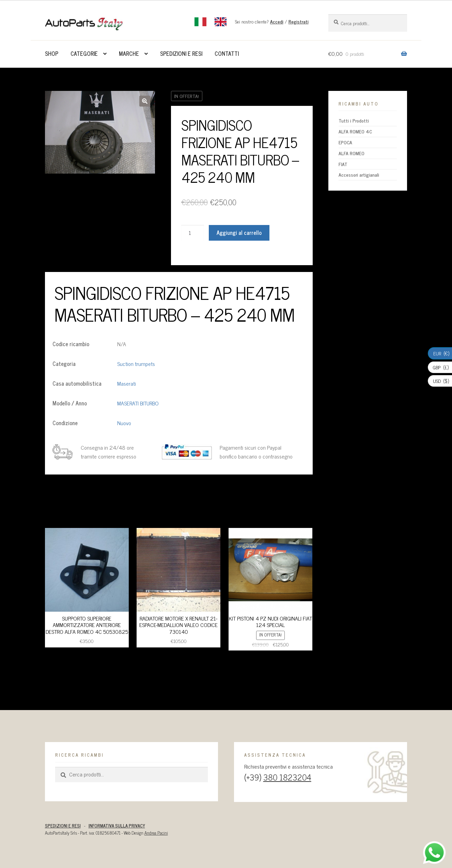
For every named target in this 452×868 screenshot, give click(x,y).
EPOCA (345, 142)
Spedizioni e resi (181, 53)
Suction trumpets (136, 364)
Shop (52, 53)
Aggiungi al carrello (239, 232)
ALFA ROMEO (352, 153)
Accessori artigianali (359, 174)
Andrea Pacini (156, 833)
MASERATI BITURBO (138, 403)
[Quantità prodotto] (193, 233)
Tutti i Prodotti (354, 120)
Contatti (227, 53)
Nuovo (124, 423)
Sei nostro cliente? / (272, 21)
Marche (129, 53)
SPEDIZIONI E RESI (63, 826)
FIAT (343, 164)
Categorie (84, 53)
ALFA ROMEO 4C (355, 131)
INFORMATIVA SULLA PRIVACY (117, 826)
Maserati (127, 383)
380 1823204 (287, 777)
